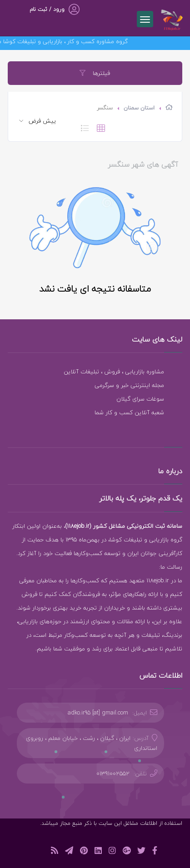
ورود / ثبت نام (47, 9)
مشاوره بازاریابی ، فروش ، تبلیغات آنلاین (114, 372)
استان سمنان (139, 108)
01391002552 (113, 774)
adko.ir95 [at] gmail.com (98, 713)
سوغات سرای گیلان (140, 399)
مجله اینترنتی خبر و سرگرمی (129, 385)
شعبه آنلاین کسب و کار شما (129, 412)
